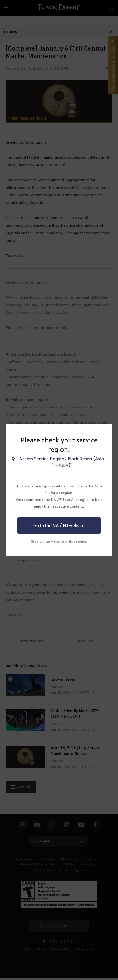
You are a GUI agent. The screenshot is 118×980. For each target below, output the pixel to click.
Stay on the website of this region (59, 541)
